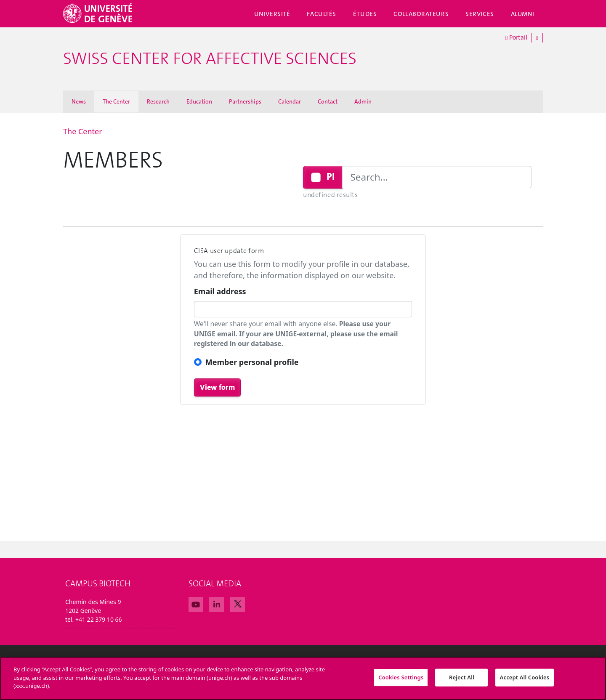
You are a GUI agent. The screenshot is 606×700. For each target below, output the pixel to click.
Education (199, 101)
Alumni (523, 14)
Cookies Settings (401, 684)
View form (217, 387)
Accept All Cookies (525, 684)
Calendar (290, 101)
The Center (116, 101)
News (79, 101)
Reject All (462, 684)
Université (272, 14)
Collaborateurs (421, 14)
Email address (220, 291)
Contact (328, 101)
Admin (363, 101)
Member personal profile (252, 362)
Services (480, 14)
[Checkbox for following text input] (316, 177)
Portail (516, 38)
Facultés (322, 14)
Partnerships (245, 101)
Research (158, 101)
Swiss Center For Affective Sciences (210, 59)
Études (365, 14)
